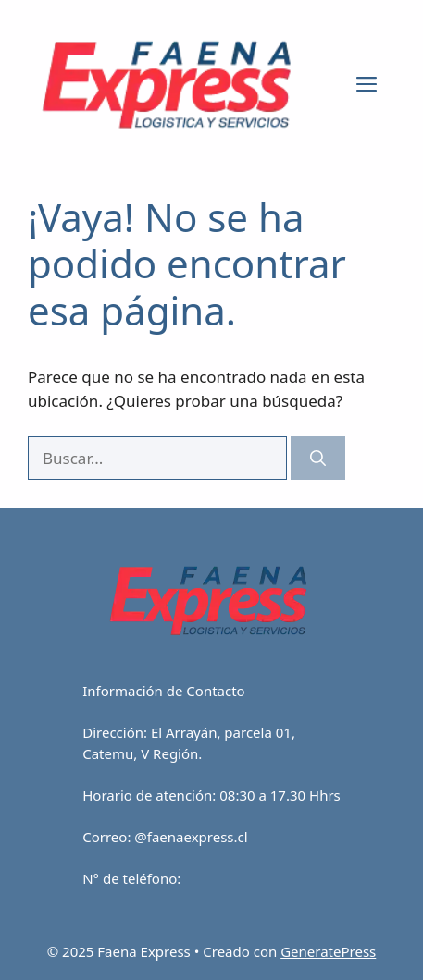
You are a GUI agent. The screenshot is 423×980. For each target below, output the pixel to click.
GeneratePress (328, 951)
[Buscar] (318, 459)
